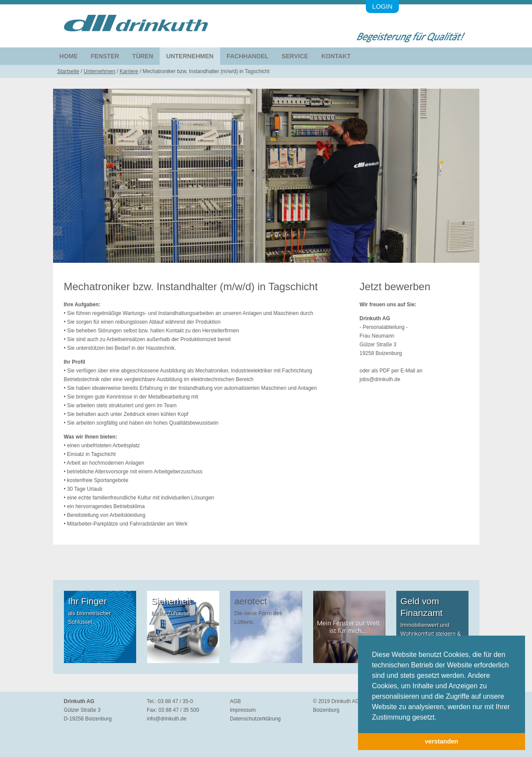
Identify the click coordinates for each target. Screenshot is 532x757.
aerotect (251, 601)
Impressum (243, 710)
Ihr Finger (88, 601)
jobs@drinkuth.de (380, 379)
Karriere (129, 71)
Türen (143, 56)
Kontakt (336, 56)
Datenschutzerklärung (256, 719)
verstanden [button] (442, 741)
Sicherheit (171, 601)
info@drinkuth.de (167, 719)
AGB (236, 701)
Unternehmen (190, 56)
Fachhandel (248, 56)
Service (295, 56)
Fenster (105, 56)
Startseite (69, 71)
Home (69, 56)
